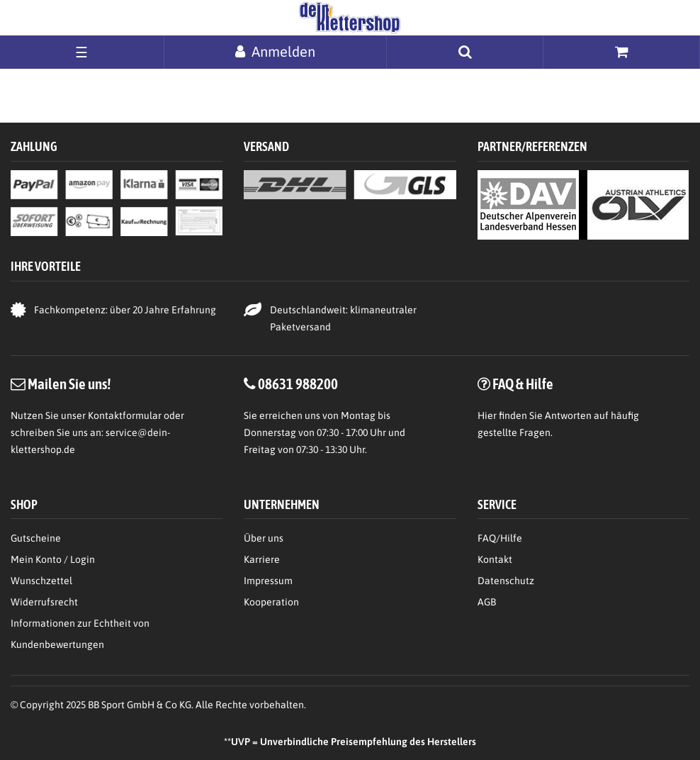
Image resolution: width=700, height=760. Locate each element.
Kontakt (495, 559)
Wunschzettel (41, 581)
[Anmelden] (275, 51)
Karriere (262, 559)
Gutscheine (36, 538)
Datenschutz (506, 581)
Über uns (264, 538)
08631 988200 (298, 384)
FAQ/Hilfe (500, 538)
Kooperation (271, 602)
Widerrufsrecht (44, 602)
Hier (487, 415)
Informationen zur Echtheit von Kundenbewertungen (80, 634)
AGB (487, 602)
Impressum (268, 581)
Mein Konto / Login (53, 559)
